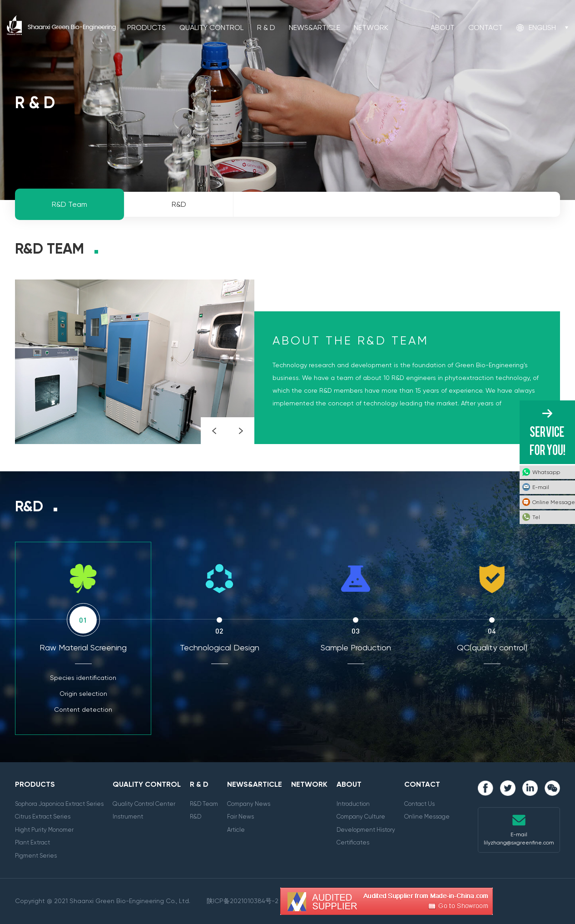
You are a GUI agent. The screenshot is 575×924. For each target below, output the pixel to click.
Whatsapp (546, 472)
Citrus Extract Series (43, 817)
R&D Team (204, 804)
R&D (196, 817)
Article (236, 830)
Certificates (353, 842)
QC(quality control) (492, 647)
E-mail (541, 487)
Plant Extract (32, 842)
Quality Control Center (144, 804)
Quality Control (211, 27)
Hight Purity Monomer (44, 830)
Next (241, 431)
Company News (249, 804)
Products (146, 27)
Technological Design (220, 647)
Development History (366, 830)
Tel (536, 517)
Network (371, 27)
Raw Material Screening (83, 647)
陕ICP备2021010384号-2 (243, 901)
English (542, 27)
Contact (486, 27)
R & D (266, 27)
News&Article (315, 27)
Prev (214, 431)
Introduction (353, 804)
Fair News (240, 817)
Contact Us (419, 804)
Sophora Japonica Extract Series (59, 804)
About (443, 27)
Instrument (128, 817)
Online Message (427, 817)
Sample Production (356, 647)
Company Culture (361, 817)
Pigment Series (36, 856)
